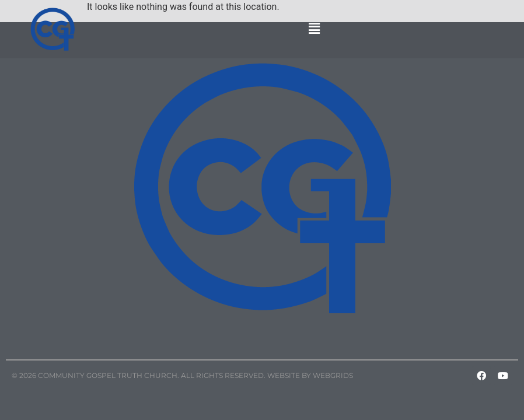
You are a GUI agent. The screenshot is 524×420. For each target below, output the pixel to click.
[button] (315, 29)
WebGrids (333, 375)
